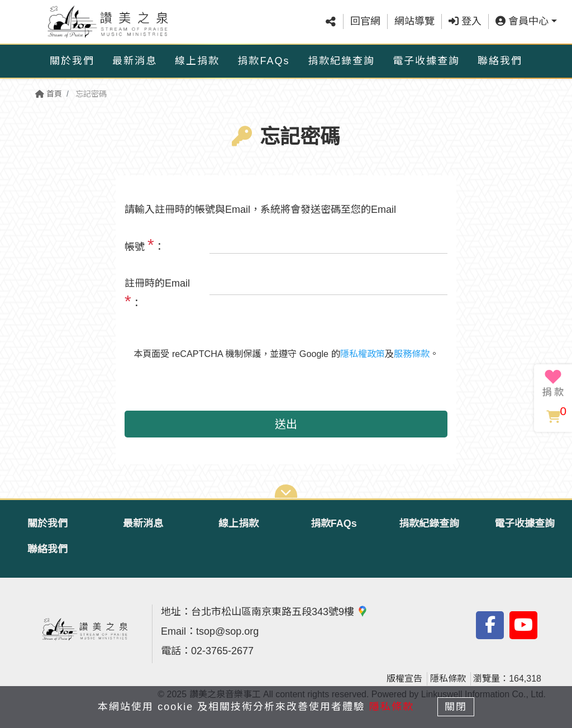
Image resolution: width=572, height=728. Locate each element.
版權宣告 (404, 679)
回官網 (365, 22)
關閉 (456, 707)
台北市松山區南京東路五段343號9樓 (280, 612)
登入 (465, 22)
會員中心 (522, 22)
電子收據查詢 (426, 61)
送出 (286, 424)
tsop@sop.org (227, 631)
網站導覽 (414, 22)
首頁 (49, 94)
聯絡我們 (500, 61)
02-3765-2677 (222, 651)
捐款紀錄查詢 (341, 61)
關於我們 (72, 61)
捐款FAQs (263, 61)
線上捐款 (197, 61)
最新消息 (135, 61)
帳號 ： (144, 244)
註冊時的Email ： (157, 294)
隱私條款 (448, 679)
